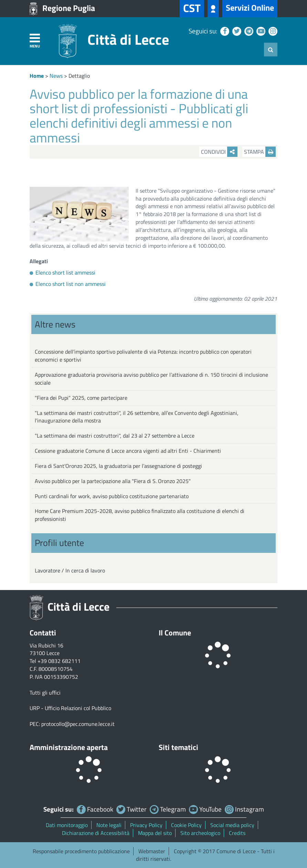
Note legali (109, 825)
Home (37, 76)
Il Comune (175, 633)
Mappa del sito (155, 833)
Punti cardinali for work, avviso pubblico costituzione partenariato (112, 496)
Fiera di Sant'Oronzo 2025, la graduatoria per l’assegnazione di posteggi (118, 466)
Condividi (219, 152)
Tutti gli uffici (45, 693)
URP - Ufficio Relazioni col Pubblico (70, 708)
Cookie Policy (186, 825)
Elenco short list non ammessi (71, 284)
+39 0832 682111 (59, 661)
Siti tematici (178, 747)
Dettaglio (79, 76)
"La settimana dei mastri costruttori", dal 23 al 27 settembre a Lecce (115, 436)
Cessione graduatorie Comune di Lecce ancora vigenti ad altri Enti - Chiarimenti (128, 451)
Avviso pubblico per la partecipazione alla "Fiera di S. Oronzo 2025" (113, 481)
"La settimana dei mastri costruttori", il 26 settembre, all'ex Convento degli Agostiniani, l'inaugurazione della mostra (137, 417)
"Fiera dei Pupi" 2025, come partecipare (81, 398)
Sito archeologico (200, 833)
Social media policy (232, 825)
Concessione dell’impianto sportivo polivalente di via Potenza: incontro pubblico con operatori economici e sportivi (143, 356)
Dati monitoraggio (67, 825)
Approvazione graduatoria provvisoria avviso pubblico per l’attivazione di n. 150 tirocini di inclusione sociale (151, 379)
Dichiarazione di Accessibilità (96, 833)
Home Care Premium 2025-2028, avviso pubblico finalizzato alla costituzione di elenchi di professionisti (140, 515)
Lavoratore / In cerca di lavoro (70, 570)
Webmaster (152, 851)
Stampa (260, 152)
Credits (237, 833)
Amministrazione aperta (69, 747)
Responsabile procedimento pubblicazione (81, 851)
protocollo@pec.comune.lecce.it (78, 724)
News (56, 76)
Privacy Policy (146, 825)
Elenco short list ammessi (65, 272)
